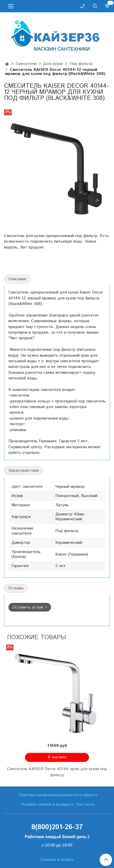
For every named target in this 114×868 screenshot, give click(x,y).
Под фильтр (81, 64)
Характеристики (24, 471)
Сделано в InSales (57, 860)
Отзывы (16, 588)
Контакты (85, 804)
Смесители (26, 64)
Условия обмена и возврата (47, 804)
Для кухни (53, 64)
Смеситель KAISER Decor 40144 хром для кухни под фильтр (57, 772)
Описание (17, 279)
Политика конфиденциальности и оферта (58, 795)
